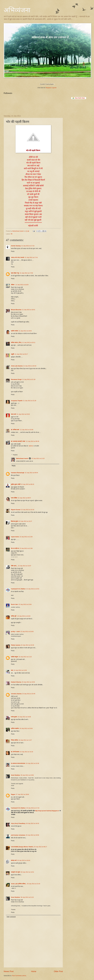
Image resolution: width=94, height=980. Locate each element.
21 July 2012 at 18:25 (22, 285)
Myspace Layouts (51, 88)
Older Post (58, 971)
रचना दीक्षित (14, 498)
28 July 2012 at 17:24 (33, 808)
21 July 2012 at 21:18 (29, 379)
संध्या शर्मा (14, 414)
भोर (12, 234)
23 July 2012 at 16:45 (29, 694)
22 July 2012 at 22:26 (27, 645)
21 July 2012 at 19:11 (29, 342)
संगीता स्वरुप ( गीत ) (16, 342)
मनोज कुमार (14, 717)
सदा (12, 670)
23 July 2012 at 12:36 (20, 670)
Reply (13, 251)
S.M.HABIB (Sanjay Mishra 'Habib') (22, 847)
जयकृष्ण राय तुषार (16, 872)
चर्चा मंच (31, 446)
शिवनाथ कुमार (15, 521)
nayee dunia (15, 537)
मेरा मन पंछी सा (15, 548)
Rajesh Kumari (16, 510)
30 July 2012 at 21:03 (34, 884)
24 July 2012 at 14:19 (26, 752)
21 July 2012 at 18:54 (25, 331)
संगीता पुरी (14, 616)
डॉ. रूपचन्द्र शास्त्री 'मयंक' (18, 441)
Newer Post (9, 971)
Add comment (11, 917)
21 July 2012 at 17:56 (26, 273)
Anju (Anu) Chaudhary (18, 823)
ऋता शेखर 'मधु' (15, 273)
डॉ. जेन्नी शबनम (15, 752)
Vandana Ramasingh (18, 473)
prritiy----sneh (15, 631)
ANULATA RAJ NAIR (18, 257)
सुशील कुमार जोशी (16, 484)
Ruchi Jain (14, 604)
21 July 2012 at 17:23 (28, 246)
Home (34, 971)
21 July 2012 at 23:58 (27, 430)
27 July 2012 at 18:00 (22, 794)
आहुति (13, 354)
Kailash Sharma (16, 682)
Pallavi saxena (16, 645)
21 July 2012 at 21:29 (30, 401)
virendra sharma (16, 694)
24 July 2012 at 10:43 (26, 728)
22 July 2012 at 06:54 (31, 473)
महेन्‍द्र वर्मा (14, 860)
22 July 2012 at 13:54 (25, 604)
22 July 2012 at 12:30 (26, 537)
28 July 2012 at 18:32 (33, 823)
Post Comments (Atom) (19, 976)
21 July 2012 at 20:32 (30, 366)
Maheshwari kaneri (22, 458)
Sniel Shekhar (15, 775)
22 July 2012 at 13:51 (33, 589)
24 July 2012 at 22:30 (32, 763)
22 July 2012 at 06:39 (33, 441)
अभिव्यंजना (17, 10)
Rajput (13, 794)
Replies (15, 455)
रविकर (13, 285)
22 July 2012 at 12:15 (38, 458)
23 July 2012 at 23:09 (24, 717)
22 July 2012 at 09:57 (24, 498)
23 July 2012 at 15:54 (28, 682)
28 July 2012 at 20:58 (32, 835)
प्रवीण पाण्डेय (14, 331)
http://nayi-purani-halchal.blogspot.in (47, 811)
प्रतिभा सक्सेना (15, 728)
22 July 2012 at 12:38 (26, 548)
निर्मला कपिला (15, 740)
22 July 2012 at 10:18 (28, 510)
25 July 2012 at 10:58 (27, 775)
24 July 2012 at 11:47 (25, 740)
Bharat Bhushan (16, 310)
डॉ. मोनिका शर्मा (15, 430)
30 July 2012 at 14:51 (27, 872)
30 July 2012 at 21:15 (27, 897)
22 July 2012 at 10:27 (26, 521)
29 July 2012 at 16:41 (24, 860)
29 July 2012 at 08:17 (40, 847)
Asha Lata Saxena (17, 366)
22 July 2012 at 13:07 (25, 566)
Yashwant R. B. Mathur (18, 589)
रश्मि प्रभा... (14, 566)
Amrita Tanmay (16, 246)
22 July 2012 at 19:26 (27, 631)
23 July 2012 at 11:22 (25, 657)
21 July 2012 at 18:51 (29, 310)
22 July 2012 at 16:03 (24, 616)
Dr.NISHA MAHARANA (18, 763)
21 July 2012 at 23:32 (23, 414)
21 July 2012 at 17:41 (31, 257)
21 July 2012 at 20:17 (21, 354)
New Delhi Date (79, 98)
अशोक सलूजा (15, 657)
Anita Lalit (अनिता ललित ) (19, 884)
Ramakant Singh (16, 379)
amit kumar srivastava (18, 835)
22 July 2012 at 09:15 (28, 484)
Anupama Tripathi (17, 401)
